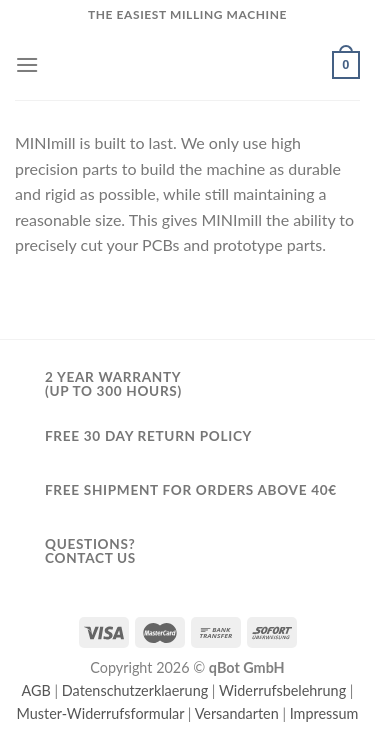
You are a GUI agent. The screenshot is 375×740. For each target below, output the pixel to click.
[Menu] (27, 64)
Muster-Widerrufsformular (101, 713)
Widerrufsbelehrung (282, 690)
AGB (36, 690)
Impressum (324, 713)
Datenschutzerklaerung (135, 690)
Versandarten (237, 713)
